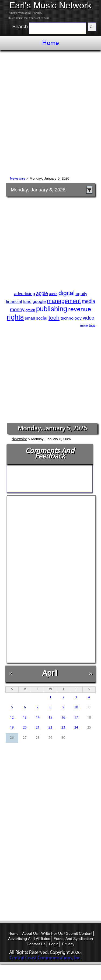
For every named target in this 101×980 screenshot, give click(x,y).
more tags (88, 325)
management (64, 301)
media (88, 301)
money (17, 309)
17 (76, 718)
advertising (25, 294)
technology (71, 318)
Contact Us (36, 944)
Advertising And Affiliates (29, 939)
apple (42, 293)
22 (50, 728)
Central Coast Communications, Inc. (46, 958)
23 (63, 728)
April (50, 673)
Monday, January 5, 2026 (38, 190)
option (30, 310)
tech (54, 318)
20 (25, 728)
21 (38, 728)
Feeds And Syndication (73, 939)
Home (51, 43)
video (88, 318)
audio (53, 294)
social (42, 318)
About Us (30, 933)
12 (12, 718)
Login (54, 944)
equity (81, 294)
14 (38, 718)
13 (25, 718)
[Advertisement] (50, 114)
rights (15, 317)
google (39, 301)
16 (63, 718)
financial (14, 301)
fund (27, 301)
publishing (52, 309)
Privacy (68, 944)
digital (67, 293)
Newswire (18, 179)
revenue (80, 309)
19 (12, 728)
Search (20, 27)
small (30, 318)
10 (76, 707)
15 (50, 718)
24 (76, 728)
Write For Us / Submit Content (67, 933)
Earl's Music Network (50, 5)
